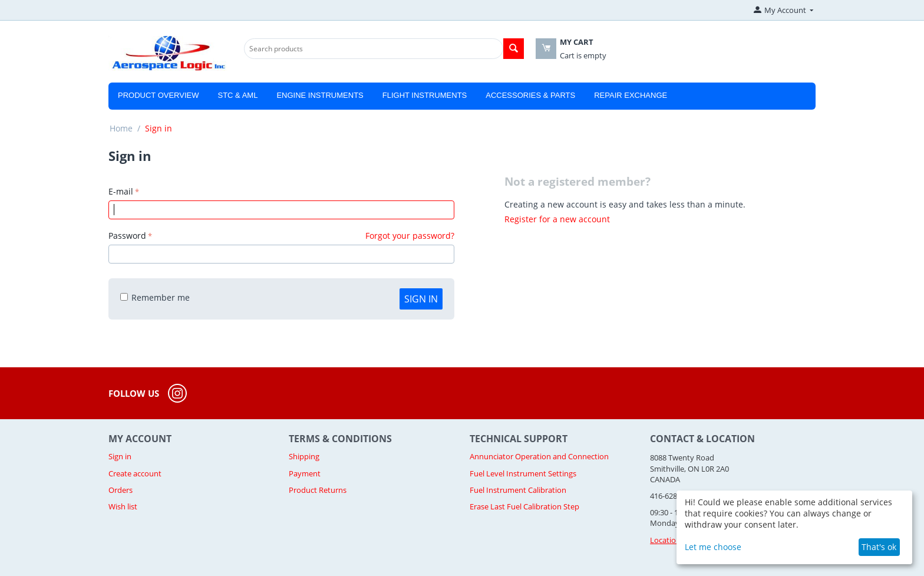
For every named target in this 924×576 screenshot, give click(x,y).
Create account (135, 473)
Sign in (421, 299)
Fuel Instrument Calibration (518, 490)
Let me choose (713, 547)
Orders (121, 490)
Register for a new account (557, 219)
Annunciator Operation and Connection (539, 456)
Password (127, 236)
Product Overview (158, 95)
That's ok (879, 547)
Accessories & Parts (530, 95)
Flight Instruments (425, 95)
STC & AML (237, 95)
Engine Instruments (320, 95)
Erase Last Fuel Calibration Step (524, 506)
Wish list (123, 506)
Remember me (155, 297)
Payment (305, 473)
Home (121, 128)
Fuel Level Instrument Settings (523, 473)
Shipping (304, 456)
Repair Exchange (631, 95)
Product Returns (318, 490)
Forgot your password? (410, 236)
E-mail (121, 191)
